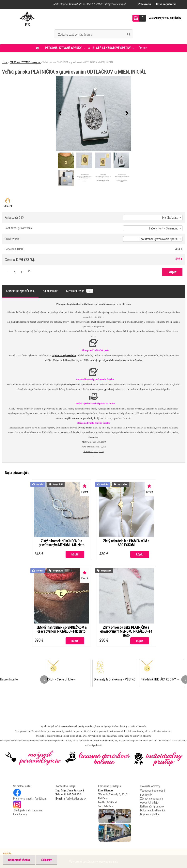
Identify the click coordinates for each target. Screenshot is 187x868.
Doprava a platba (150, 814)
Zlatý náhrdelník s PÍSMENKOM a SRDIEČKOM (126, 543)
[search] (129, 34)
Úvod (5, 62)
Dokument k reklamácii (153, 810)
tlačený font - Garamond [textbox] (164, 228)
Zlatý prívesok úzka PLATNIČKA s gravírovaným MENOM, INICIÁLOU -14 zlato (126, 631)
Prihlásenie (145, 4)
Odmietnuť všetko (19, 860)
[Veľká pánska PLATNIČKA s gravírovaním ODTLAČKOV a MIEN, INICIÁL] (94, 114)
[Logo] (27, 19)
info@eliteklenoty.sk (75, 799)
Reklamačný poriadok (152, 806)
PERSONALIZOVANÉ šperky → (66, 48)
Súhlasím (47, 860)
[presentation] (60, 114)
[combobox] (153, 218)
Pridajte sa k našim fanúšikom (30, 799)
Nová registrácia (166, 4)
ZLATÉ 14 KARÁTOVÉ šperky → (114, 48)
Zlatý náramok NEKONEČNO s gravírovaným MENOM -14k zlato (61, 543)
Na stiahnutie (50, 291)
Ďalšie (143, 48)
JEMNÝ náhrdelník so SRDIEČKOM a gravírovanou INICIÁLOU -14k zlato (61, 629)
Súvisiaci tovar (80, 291)
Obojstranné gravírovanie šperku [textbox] (159, 239)
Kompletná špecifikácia (20, 291)
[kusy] (14, 271)
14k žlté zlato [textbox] (170, 218)
